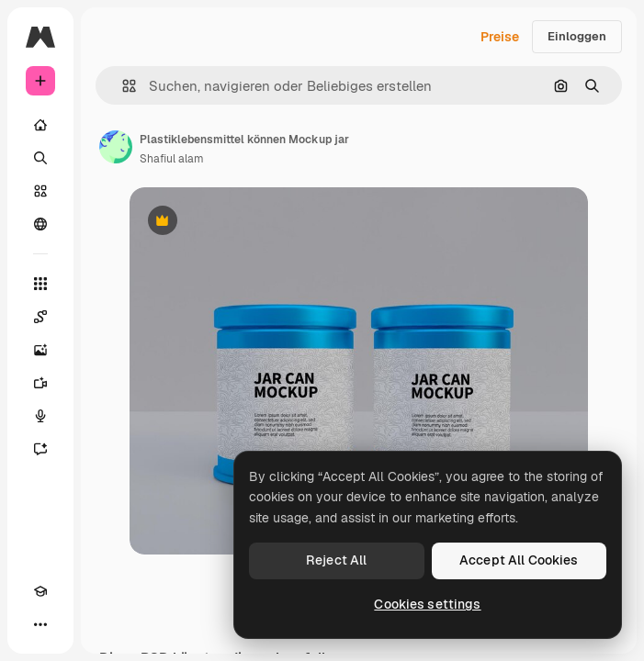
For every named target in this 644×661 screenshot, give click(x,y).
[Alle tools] (40, 284)
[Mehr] (40, 624)
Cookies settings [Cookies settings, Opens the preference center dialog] (427, 604)
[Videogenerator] (40, 383)
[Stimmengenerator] (40, 416)
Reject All (336, 560)
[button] (122, 86)
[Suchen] (40, 158)
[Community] (40, 224)
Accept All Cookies (519, 560)
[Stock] (40, 191)
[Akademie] (40, 591)
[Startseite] (40, 125)
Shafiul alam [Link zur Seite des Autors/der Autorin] (172, 159)
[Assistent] (40, 449)
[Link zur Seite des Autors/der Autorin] (116, 147)
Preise (500, 37)
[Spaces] (40, 317)
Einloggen (577, 36)
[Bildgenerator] (40, 350)
